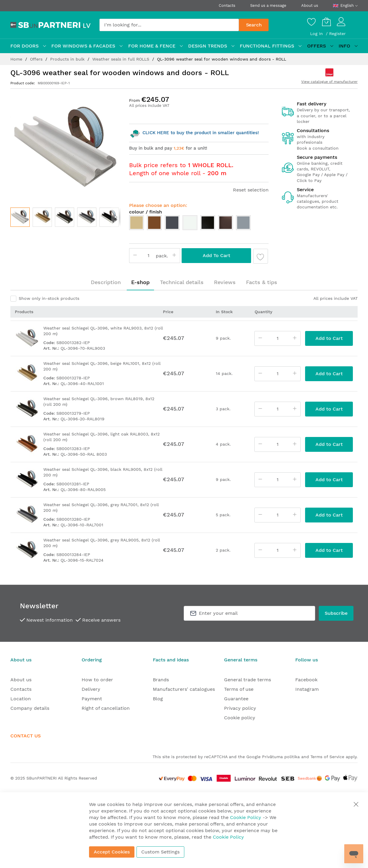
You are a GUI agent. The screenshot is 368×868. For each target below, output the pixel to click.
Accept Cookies (112, 852)
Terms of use (239, 689)
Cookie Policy (246, 817)
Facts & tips (262, 282)
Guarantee (236, 699)
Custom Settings (160, 852)
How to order (97, 680)
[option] (137, 223)
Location (21, 699)
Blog (158, 699)
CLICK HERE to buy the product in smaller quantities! (194, 133)
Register (337, 34)
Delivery (91, 689)
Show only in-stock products (49, 298)
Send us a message (268, 5)
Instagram (307, 689)
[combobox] (169, 25)
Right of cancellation (106, 708)
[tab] (106, 282)
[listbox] (199, 224)
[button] (42, 217)
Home (17, 59)
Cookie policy (240, 718)
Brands (161, 680)
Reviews (225, 282)
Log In (317, 34)
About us (310, 5)
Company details (30, 708)
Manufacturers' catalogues (184, 689)
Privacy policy (240, 708)
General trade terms (248, 680)
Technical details (182, 282)
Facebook (306, 680)
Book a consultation (318, 148)
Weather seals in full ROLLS (122, 59)
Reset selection (251, 190)
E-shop (140, 282)
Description (106, 282)
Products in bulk (68, 59)
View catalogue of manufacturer (329, 82)
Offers (37, 59)
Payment (92, 699)
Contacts (227, 5)
